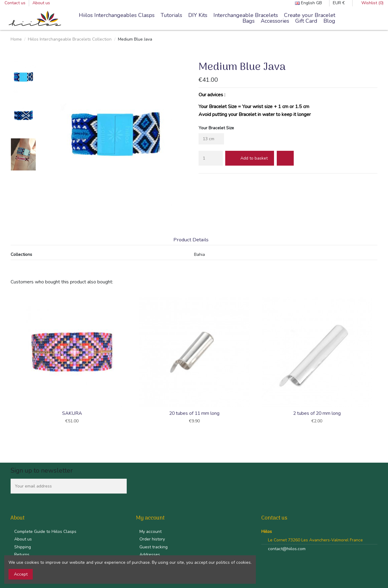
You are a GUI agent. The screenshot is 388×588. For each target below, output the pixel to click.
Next (378, 361)
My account (151, 532)
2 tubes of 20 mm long (317, 413)
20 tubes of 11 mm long (194, 413)
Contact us (16, 3)
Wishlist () (370, 3)
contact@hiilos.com (287, 549)
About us (41, 3)
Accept (21, 574)
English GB (310, 3)
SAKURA (72, 413)
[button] (246, 15)
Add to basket (250, 158)
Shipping (23, 547)
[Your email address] (62, 486)
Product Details (191, 240)
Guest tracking (154, 547)
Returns (22, 555)
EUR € (341, 3)
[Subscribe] (120, 486)
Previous (10, 361)
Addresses (150, 555)
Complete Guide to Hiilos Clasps (45, 532)
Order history (152, 539)
